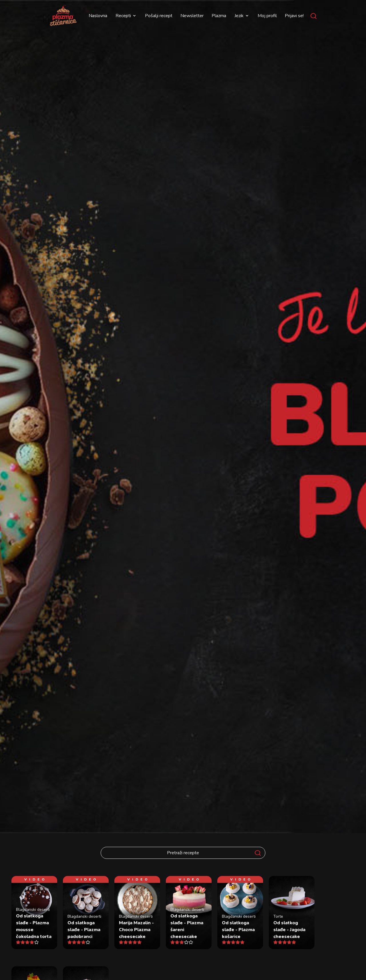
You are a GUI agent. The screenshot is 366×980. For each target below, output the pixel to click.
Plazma (219, 16)
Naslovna (98, 16)
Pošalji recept (159, 16)
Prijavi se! (294, 16)
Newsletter (192, 16)
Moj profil (267, 16)
